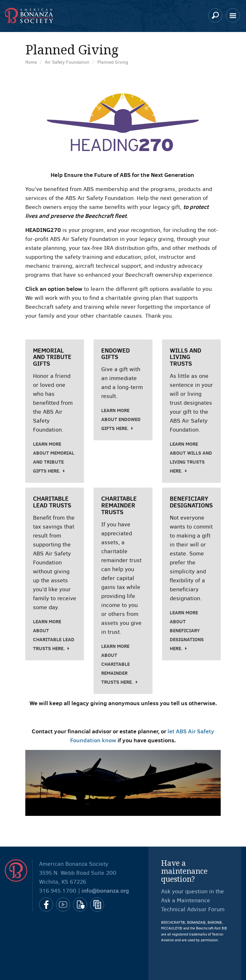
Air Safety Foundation (67, 62)
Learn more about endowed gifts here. (121, 419)
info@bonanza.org (105, 891)
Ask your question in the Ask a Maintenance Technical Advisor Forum (193, 900)
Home (31, 62)
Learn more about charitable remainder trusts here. (117, 664)
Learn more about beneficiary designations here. (187, 630)
